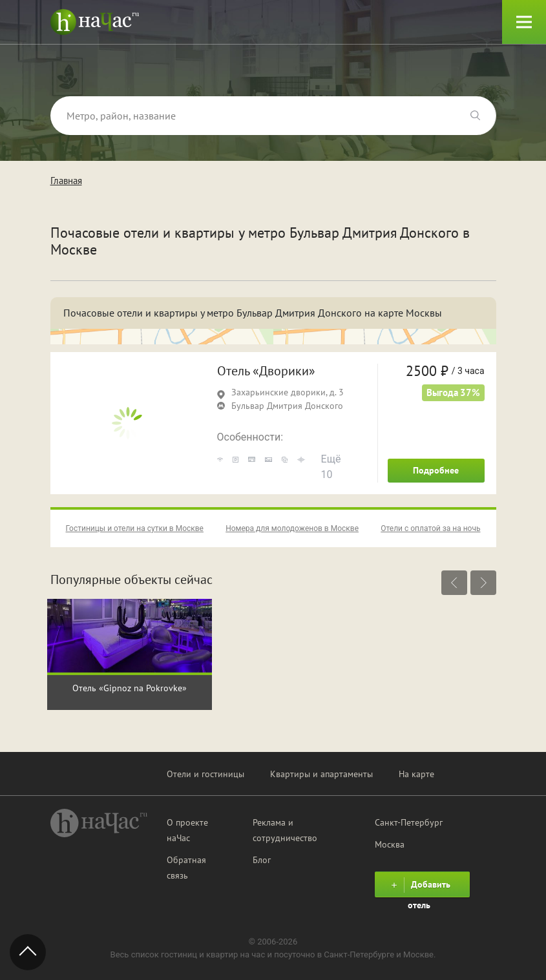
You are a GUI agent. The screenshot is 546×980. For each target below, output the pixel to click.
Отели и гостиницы (205, 774)
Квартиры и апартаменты (321, 774)
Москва (390, 844)
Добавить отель (419, 887)
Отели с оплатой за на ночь (430, 528)
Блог (262, 860)
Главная (66, 181)
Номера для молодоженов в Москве (292, 528)
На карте (416, 774)
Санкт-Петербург (409, 822)
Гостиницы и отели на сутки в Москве (135, 528)
